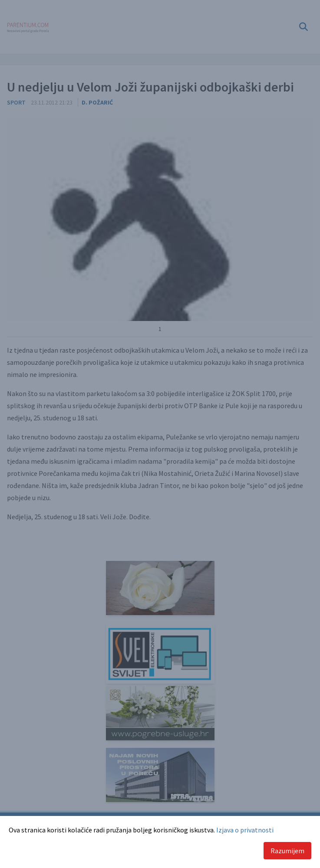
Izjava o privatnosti (245, 830)
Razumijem (287, 851)
